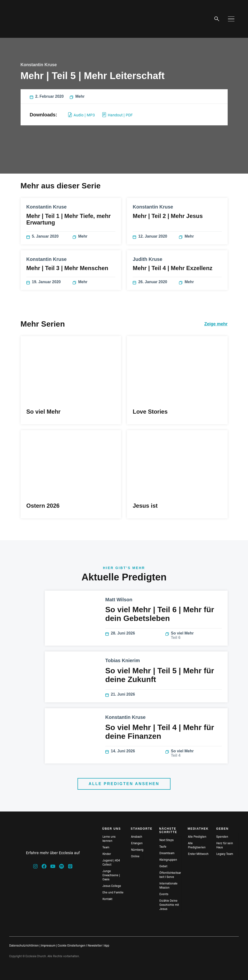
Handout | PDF (117, 115)
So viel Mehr (194, 635)
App (107, 945)
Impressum (48, 945)
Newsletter (95, 945)
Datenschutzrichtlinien (24, 945)
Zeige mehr (216, 324)
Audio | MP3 (81, 115)
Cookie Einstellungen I (72, 945)
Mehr (77, 96)
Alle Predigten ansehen (124, 784)
